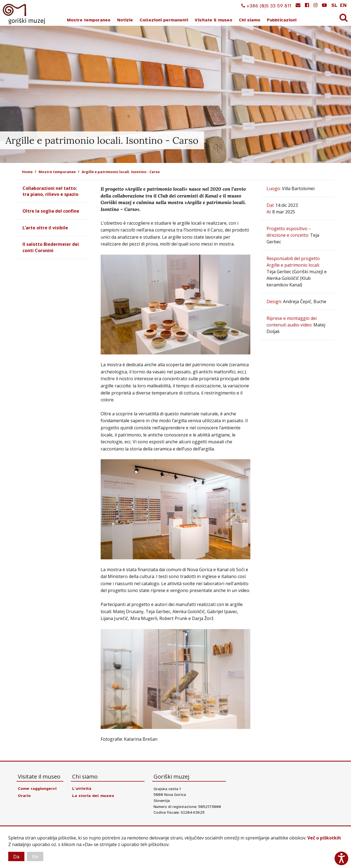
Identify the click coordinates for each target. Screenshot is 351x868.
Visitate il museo (213, 20)
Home (27, 172)
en (343, 5)
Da (16, 856)
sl (334, 5)
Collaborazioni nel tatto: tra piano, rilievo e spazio (50, 191)
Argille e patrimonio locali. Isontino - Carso (121, 172)
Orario (24, 796)
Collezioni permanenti (164, 20)
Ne (35, 856)
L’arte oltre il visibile (45, 228)
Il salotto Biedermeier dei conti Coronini (51, 247)
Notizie (125, 20)
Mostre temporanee (89, 20)
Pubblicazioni (282, 20)
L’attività (82, 788)
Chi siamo (250, 20)
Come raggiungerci (37, 788)
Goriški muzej (24, 14)
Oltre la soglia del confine (51, 211)
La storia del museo (93, 796)
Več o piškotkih (324, 838)
